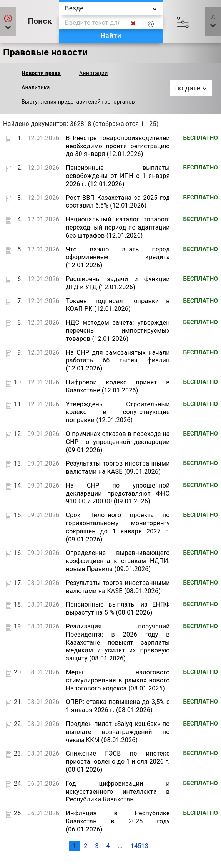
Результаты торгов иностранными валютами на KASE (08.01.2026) (118, 587)
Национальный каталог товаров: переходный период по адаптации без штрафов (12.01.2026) (118, 227)
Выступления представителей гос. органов (78, 102)
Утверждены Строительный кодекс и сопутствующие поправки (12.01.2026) (118, 412)
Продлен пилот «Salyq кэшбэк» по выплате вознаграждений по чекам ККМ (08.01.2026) (118, 732)
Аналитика (36, 87)
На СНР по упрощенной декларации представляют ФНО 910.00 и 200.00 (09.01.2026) (118, 493)
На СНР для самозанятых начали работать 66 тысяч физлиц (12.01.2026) (118, 361)
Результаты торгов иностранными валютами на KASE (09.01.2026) (118, 468)
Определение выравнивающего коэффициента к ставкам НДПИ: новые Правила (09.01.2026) (118, 561)
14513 (140, 846)
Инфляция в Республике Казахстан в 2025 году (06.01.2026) (118, 821)
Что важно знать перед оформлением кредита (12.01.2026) (118, 257)
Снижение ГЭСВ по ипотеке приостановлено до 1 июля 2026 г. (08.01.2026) (118, 762)
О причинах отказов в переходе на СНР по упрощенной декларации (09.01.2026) (118, 442)
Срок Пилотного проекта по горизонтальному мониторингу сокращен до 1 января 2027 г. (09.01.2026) (118, 527)
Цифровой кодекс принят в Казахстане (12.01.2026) (118, 386)
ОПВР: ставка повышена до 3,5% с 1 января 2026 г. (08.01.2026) (118, 706)
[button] (8, 22)
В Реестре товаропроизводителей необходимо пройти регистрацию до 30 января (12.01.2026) (118, 146)
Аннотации (94, 73)
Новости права (41, 73)
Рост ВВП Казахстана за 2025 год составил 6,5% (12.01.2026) (118, 202)
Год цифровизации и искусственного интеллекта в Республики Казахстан (118, 792)
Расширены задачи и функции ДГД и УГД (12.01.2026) (118, 283)
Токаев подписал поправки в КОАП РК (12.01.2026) (118, 305)
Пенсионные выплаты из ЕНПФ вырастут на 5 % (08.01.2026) (118, 608)
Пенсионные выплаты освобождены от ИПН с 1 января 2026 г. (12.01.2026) (118, 176)
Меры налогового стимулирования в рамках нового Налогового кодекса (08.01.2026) (118, 680)
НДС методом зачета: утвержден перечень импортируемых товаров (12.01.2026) (118, 331)
